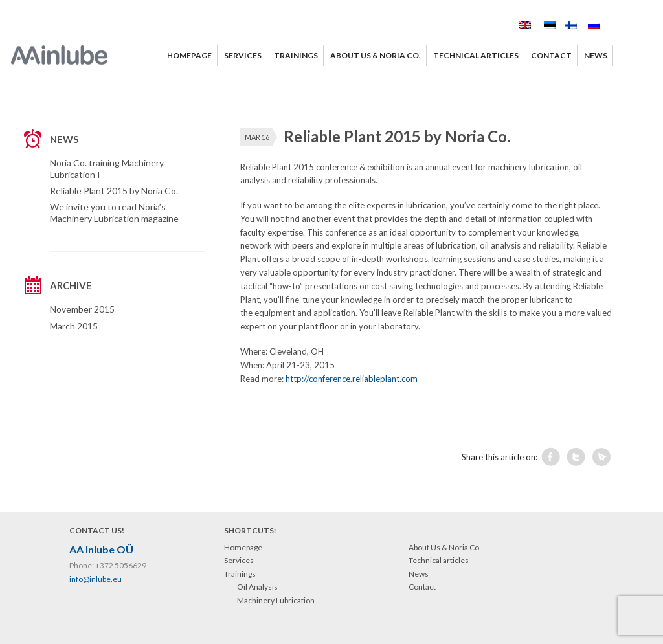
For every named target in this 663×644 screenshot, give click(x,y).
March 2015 (74, 326)
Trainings (240, 574)
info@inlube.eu (96, 579)
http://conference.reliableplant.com (352, 379)
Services (239, 560)
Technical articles (439, 560)
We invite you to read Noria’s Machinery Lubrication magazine (114, 213)
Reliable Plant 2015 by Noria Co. (114, 191)
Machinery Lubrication (276, 600)
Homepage (243, 547)
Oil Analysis (257, 587)
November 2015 (82, 309)
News (419, 574)
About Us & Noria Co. (445, 547)
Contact (422, 587)
